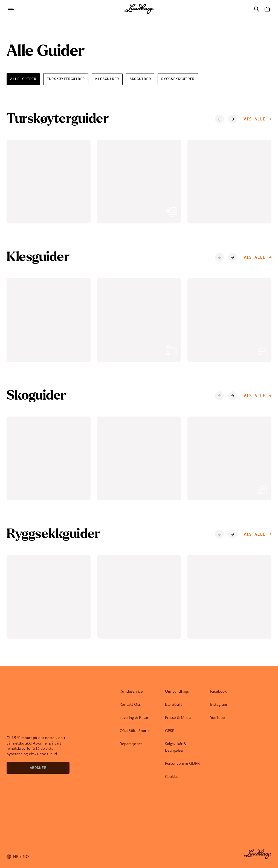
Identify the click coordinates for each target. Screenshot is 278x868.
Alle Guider (23, 79)
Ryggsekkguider (178, 79)
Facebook (218, 691)
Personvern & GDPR (182, 763)
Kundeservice (131, 691)
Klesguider (107, 79)
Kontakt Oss (130, 704)
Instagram (219, 704)
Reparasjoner (131, 744)
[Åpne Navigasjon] (11, 9)
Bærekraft (173, 704)
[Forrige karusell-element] (219, 119)
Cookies (172, 776)
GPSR (170, 730)
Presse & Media (178, 717)
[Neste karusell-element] (233, 119)
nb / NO (18, 857)
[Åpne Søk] (257, 9)
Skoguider (140, 79)
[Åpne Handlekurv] (267, 9)
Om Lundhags (177, 691)
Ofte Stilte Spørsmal (137, 730)
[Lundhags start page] (139, 9)
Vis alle (257, 119)
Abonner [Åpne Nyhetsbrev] (38, 768)
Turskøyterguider (66, 79)
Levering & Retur (134, 717)
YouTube (217, 717)
